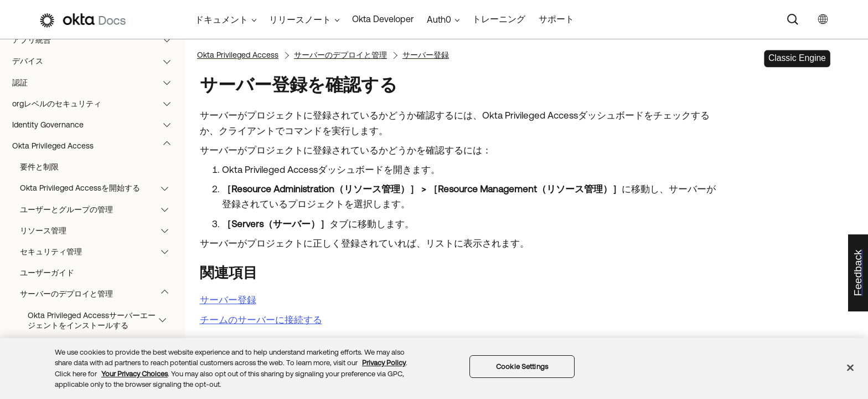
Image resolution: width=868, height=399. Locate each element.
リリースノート (300, 19)
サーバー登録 (426, 55)
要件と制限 (39, 167)
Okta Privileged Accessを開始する (99, 188)
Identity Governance (97, 125)
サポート (556, 19)
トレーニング (499, 19)
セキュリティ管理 (99, 252)
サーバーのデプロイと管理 (99, 294)
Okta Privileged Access (97, 146)
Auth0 (439, 19)
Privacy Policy (384, 363)
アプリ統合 (97, 40)
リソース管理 (99, 231)
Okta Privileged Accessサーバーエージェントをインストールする (102, 320)
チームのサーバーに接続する (261, 320)
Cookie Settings (522, 367)
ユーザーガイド (47, 273)
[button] (169, 40)
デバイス (97, 61)
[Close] (850, 367)
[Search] (793, 19)
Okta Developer (383, 19)
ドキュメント (221, 19)
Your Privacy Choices (135, 374)
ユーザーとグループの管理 (99, 209)
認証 (97, 83)
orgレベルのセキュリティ (97, 104)
